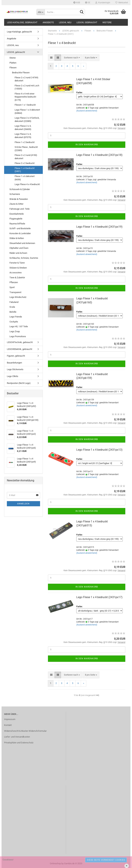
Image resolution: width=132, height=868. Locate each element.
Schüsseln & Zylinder (20, 189)
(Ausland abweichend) (87, 111)
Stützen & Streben (18, 268)
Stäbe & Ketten (17, 238)
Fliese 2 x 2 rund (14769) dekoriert (26, 79)
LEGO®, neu (65, 22)
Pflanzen (14, 282)
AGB (77, 3)
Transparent (15, 292)
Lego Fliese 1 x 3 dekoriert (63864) (27, 111)
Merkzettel (122, 3)
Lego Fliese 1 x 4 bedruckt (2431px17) (99, 597)
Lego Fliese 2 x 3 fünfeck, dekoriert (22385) (27, 119)
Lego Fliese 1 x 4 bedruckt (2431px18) (99, 155)
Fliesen (13, 68)
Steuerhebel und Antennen (22, 243)
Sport (12, 287)
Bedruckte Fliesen (21, 73)
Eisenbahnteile (17, 214)
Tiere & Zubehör (17, 278)
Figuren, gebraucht (16, 356)
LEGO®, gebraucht (87, 22)
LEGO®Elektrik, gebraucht (20, 349)
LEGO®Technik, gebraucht (20, 342)
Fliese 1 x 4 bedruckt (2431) (25, 170)
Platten (13, 63)
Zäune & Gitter (16, 204)
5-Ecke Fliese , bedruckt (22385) (26, 149)
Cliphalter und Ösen (19, 248)
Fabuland (14, 302)
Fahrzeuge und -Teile (20, 209)
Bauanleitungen (14, 363)
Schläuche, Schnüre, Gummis (24, 258)
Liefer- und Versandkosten (17, 737)
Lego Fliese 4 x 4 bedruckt (27, 184)
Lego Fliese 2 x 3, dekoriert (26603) (23, 128)
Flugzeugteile (16, 219)
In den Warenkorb (87, 145)
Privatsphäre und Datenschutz (19, 743)
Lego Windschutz (18, 297)
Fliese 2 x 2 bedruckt (25, 163)
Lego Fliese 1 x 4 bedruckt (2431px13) (99, 450)
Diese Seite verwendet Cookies (106, 860)
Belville (13, 312)
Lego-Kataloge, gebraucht (22, 22)
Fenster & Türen (17, 263)
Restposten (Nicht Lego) (19, 383)
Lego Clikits (13, 376)
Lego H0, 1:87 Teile (19, 326)
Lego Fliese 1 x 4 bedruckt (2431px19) (99, 227)
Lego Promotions (18, 336)
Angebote (48, 22)
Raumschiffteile (17, 224)
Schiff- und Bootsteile (20, 228)
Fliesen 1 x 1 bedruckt (25, 105)
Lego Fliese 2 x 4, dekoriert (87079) (23, 136)
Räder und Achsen (18, 253)
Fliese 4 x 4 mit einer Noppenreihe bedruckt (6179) (25, 97)
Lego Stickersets (15, 369)
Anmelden (23, 504)
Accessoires (16, 273)
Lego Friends (16, 317)
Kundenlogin (103, 3)
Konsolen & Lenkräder (20, 233)
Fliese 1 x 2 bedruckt (25, 142)
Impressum (10, 719)
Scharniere (15, 194)
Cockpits (14, 322)
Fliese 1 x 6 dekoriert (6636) (25, 178)
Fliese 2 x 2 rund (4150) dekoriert (26, 157)
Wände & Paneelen (19, 199)
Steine (13, 58)
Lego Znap (15, 331)
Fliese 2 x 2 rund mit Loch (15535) (27, 87)
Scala (12, 307)
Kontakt (8, 725)
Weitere (107, 22)
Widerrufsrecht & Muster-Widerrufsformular (25, 731)
